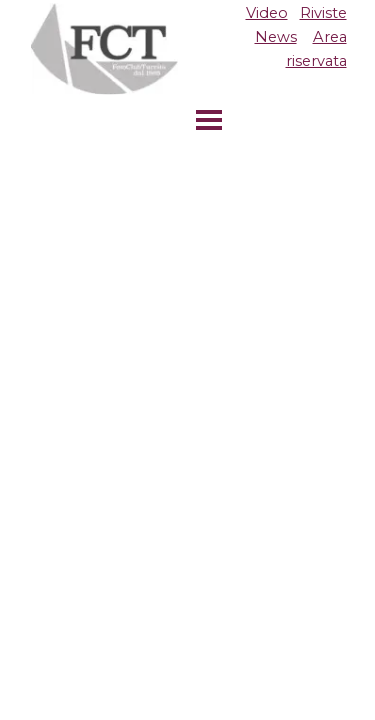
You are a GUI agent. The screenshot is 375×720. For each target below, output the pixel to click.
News (276, 37)
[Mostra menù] (209, 120)
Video (267, 13)
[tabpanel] (272, 37)
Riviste (323, 13)
